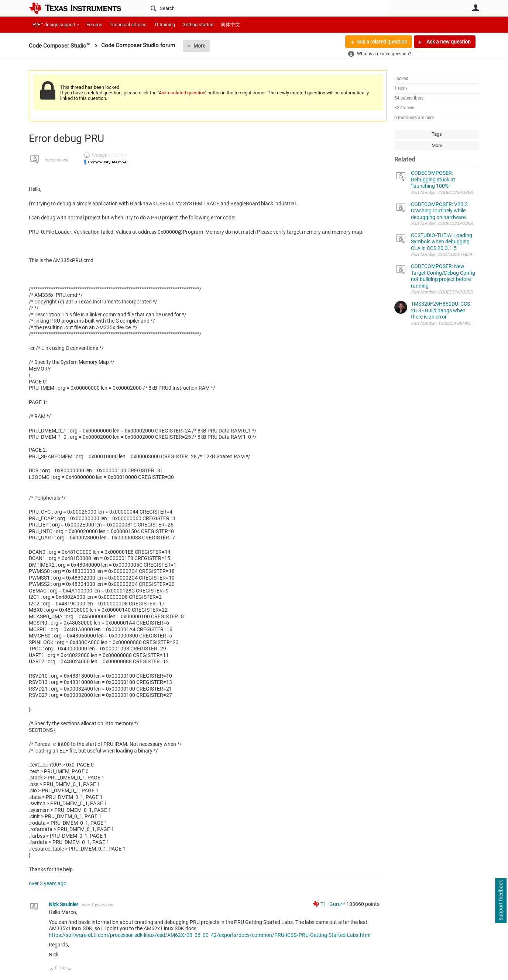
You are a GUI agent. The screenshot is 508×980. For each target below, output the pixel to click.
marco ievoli (56, 160)
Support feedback (501, 901)
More (199, 46)
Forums (94, 25)
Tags (437, 134)
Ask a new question (448, 42)
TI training (164, 25)
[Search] (267, 8)
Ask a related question (382, 42)
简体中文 (230, 25)
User (476, 8)
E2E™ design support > (56, 25)
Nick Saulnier (64, 904)
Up (52, 970)
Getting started (198, 25)
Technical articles (128, 25)
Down (70, 970)
